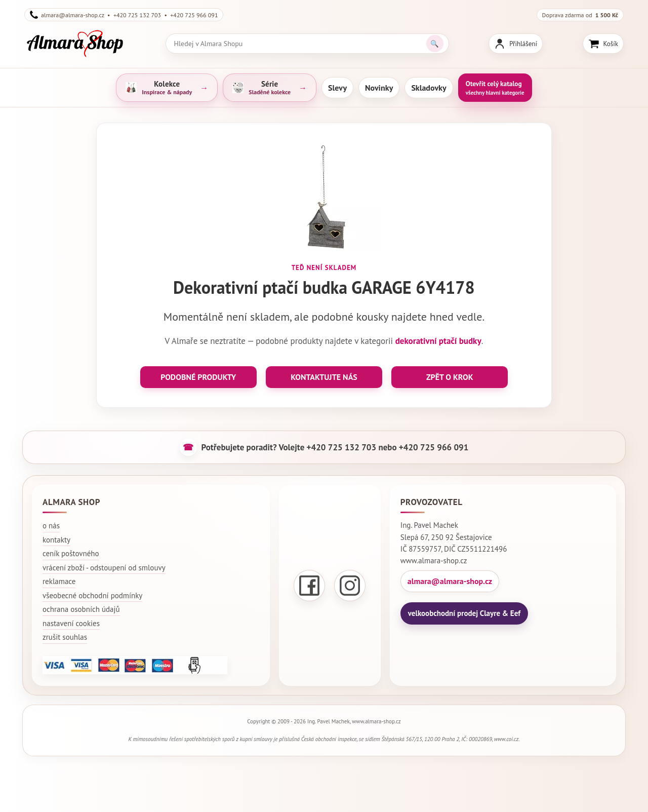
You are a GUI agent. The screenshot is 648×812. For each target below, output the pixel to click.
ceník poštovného (71, 553)
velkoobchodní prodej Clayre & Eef (464, 613)
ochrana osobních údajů (81, 609)
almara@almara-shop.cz (450, 581)
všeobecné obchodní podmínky (92, 595)
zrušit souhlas (65, 637)
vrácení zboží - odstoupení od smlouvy (104, 568)
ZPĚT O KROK (450, 377)
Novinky (379, 88)
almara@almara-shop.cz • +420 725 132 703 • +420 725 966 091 (124, 15)
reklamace (59, 581)
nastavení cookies (71, 623)
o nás (51, 526)
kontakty (56, 540)
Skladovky (429, 88)
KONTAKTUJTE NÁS (324, 377)
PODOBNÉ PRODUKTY (198, 377)
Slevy (337, 88)
